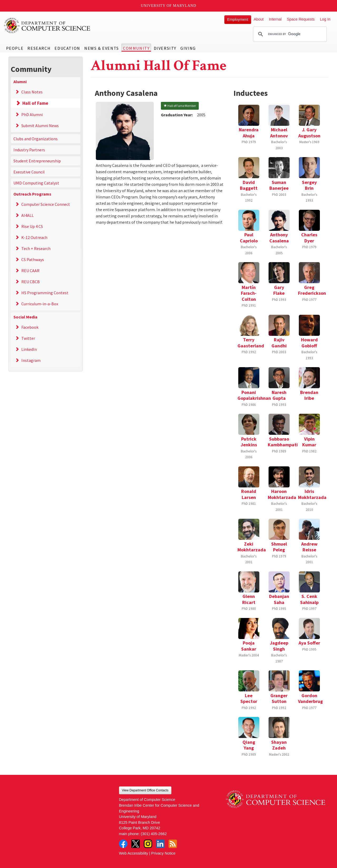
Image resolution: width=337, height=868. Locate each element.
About (259, 19)
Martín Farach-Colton (249, 293)
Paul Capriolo (249, 238)
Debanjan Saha (279, 599)
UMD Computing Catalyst (36, 183)
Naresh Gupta (279, 395)
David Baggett (249, 185)
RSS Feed (173, 844)
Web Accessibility (134, 853)
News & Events (102, 48)
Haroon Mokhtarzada (282, 494)
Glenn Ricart (249, 599)
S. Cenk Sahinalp (309, 599)
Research (39, 48)
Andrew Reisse (309, 547)
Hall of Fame (35, 103)
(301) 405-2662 (154, 834)
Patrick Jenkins (249, 442)
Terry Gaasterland (251, 343)
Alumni (20, 82)
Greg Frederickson (312, 290)
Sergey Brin (309, 185)
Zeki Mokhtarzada (252, 547)
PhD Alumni (32, 114)
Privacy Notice (163, 853)
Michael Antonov (279, 133)
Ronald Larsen (249, 494)
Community (136, 48)
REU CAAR (30, 271)
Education (67, 48)
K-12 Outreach (34, 237)
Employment (238, 19)
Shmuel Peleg (279, 547)
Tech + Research (36, 248)
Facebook (30, 327)
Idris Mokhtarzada (312, 494)
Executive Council (29, 172)
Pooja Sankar (249, 646)
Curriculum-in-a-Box (40, 304)
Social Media (25, 317)
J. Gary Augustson (309, 133)
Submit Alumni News (40, 126)
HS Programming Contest (45, 293)
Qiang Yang (249, 745)
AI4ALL (28, 215)
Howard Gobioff (309, 343)
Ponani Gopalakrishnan (254, 395)
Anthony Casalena (279, 238)
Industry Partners (29, 150)
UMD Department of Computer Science (47, 26)
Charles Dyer (309, 238)
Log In (325, 19)
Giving (188, 48)
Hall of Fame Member (180, 106)
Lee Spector (249, 699)
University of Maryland (169, 6)
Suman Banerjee (279, 185)
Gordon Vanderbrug (310, 699)
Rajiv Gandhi (279, 343)
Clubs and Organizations (36, 139)
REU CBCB (31, 282)
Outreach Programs (32, 194)
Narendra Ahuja (249, 133)
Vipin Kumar (309, 442)
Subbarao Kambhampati (283, 442)
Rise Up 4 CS (32, 226)
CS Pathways (33, 260)
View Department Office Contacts (145, 790)
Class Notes (32, 92)
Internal (275, 19)
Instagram (31, 360)
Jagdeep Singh (279, 646)
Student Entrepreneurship (37, 161)
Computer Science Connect (46, 204)
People (15, 48)
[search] (289, 34)
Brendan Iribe (309, 395)
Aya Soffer (309, 643)
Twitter (28, 338)
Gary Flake (279, 290)
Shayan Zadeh (279, 745)
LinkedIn (29, 349)
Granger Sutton (279, 699)
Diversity (165, 48)
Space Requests (301, 19)
